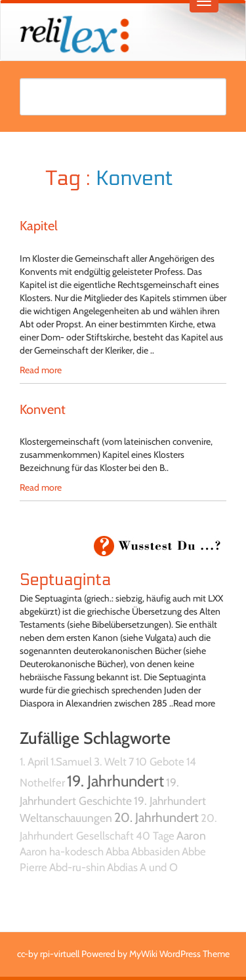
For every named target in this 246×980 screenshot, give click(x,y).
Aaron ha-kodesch (62, 851)
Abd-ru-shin (77, 867)
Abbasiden (155, 851)
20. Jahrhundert (156, 817)
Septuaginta (65, 580)
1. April (34, 762)
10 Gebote (160, 762)
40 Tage (155, 836)
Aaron (191, 835)
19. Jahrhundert (115, 781)
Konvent (43, 409)
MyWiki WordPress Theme (179, 954)
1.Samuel (71, 762)
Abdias (122, 867)
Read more (41, 370)
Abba (117, 851)
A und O (159, 867)
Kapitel (39, 226)
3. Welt (110, 762)
